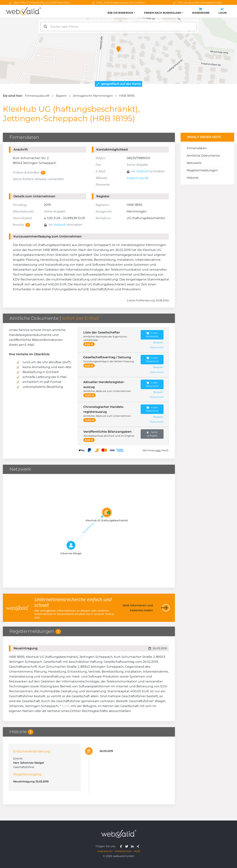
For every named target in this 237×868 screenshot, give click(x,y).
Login (223, 11)
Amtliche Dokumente (203, 156)
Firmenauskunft (37, 96)
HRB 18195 (127, 96)
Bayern (61, 96)
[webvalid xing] (138, 846)
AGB (137, 851)
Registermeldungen (202, 170)
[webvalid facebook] (122, 846)
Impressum (105, 851)
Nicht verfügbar (152, 434)
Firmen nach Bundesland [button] (163, 13)
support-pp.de (138, 178)
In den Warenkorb (152, 335)
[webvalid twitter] (127, 846)
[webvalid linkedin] (133, 846)
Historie (193, 178)
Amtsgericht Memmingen (93, 96)
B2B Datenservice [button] (120, 13)
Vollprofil (143, 171)
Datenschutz (123, 851)
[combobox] (118, 27)
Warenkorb (201, 11)
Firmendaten (197, 148)
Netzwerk (194, 163)
